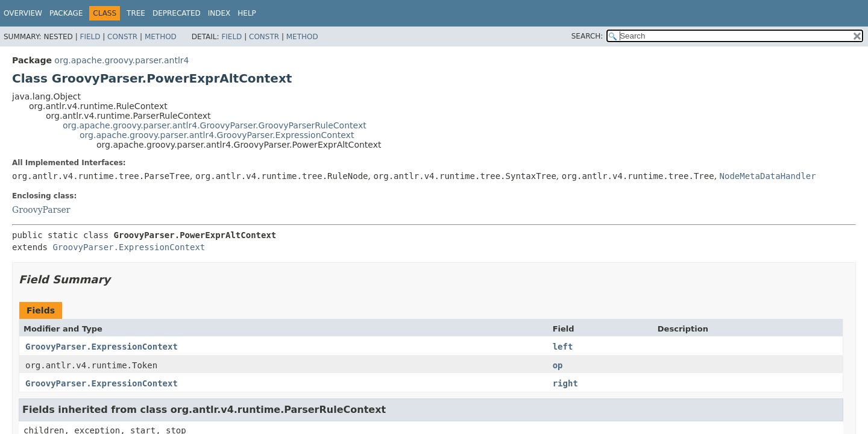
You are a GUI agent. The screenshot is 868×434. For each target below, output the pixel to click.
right (565, 383)
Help (247, 13)
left (563, 347)
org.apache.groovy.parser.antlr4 (121, 60)
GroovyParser (41, 210)
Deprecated (177, 13)
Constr (122, 37)
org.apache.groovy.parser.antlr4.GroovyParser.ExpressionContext (217, 135)
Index (219, 13)
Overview (23, 13)
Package (66, 13)
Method (161, 37)
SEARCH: (587, 36)
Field (90, 37)
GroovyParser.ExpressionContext (129, 247)
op (558, 365)
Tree (136, 13)
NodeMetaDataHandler (768, 176)
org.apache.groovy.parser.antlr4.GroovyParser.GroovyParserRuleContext (215, 125)
